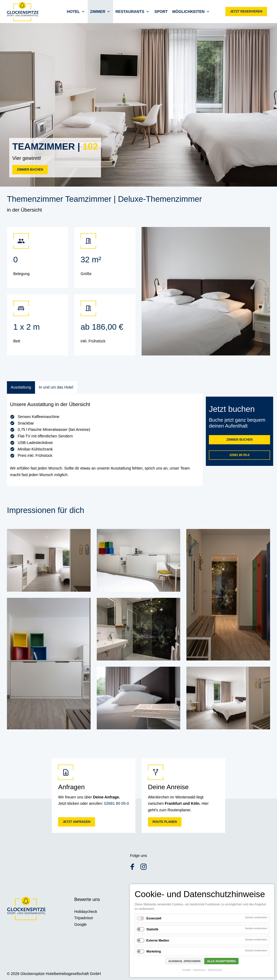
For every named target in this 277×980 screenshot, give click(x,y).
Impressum (199, 970)
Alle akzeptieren (222, 961)
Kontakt (186, 970)
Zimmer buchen (30, 170)
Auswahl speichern (184, 961)
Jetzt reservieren (246, 11)
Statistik (152, 929)
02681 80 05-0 (116, 803)
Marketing (154, 951)
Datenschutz (215, 970)
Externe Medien (158, 940)
